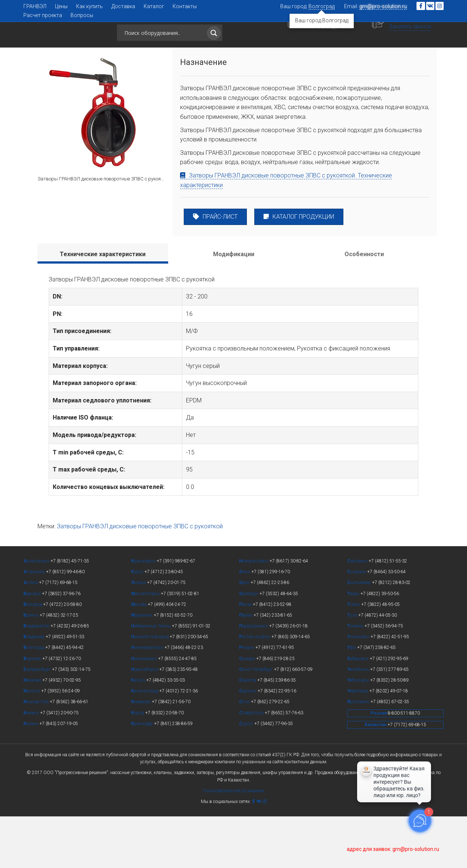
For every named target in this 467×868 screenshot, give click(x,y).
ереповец (358, 743)
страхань (35, 623)
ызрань (357, 623)
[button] (389, 75)
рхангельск (37, 613)
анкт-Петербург (257, 721)
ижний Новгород (150, 688)
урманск (142, 667)
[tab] (103, 305)
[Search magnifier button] (214, 37)
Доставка (123, 6)
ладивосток (37, 678)
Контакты (185, 6)
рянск (32, 667)
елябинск (359, 721)
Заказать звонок (417, 39)
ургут (247, 775)
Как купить (89, 6)
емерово (141, 753)
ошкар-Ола (37, 753)
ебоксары (359, 732)
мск (245, 623)
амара (248, 710)
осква (139, 656)
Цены (61, 6)
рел (245, 634)
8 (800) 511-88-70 (420, 32)
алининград (145, 743)
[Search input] (163, 37)
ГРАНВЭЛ (35, 6)
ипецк (139, 634)
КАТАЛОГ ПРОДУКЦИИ (299, 268)
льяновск (359, 688)
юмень (356, 678)
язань (247, 699)
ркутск (32, 743)
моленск (358, 613)
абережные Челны (151, 678)
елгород (33, 656)
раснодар (143, 775)
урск (138, 623)
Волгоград (321, 6)
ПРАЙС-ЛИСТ (215, 268)
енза (246, 656)
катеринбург (38, 721)
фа (352, 699)
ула (353, 667)
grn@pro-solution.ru (383, 6)
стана (31, 634)
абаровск (358, 710)
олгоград (34, 699)
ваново (33, 732)
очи (245, 753)
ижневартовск (148, 699)
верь (354, 645)
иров (138, 764)
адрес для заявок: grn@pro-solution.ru (393, 849)
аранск (248, 743)
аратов (248, 732)
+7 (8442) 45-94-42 (335, 32)
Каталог (154, 6)
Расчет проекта (43, 15)
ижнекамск (145, 710)
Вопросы (82, 15)
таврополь (252, 764)
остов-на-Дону (255, 688)
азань (31, 775)
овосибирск (145, 721)
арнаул (33, 645)
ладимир (35, 688)
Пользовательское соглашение (233, 842)
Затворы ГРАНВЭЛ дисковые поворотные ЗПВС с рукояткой (140, 578)
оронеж (33, 710)
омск (354, 656)
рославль (359, 753)
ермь (246, 667)
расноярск (144, 613)
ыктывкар (360, 634)
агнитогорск (146, 645)
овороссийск (254, 613)
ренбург (249, 645)
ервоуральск (254, 678)
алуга (139, 732)
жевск (32, 764)
